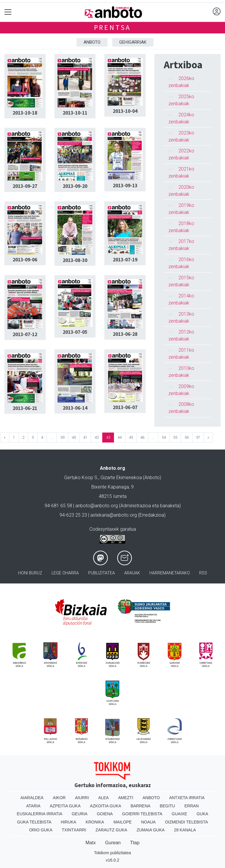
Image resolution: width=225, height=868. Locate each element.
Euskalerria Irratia (39, 814)
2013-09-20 (75, 186)
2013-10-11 (75, 113)
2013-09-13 (125, 185)
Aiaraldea (32, 798)
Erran (191, 806)
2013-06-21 (25, 408)
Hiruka (68, 822)
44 (120, 437)
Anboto (92, 42)
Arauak (132, 573)
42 (97, 437)
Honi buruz (30, 573)
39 (62, 437)
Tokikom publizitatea (112, 853)
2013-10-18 (25, 113)
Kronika (95, 822)
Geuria (80, 814)
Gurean (113, 843)
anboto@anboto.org (97, 506)
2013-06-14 (75, 408)
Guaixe (179, 814)
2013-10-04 (125, 111)
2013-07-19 (125, 260)
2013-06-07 (125, 407)
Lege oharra (65, 573)
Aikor (59, 798)
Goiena (105, 814)
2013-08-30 (75, 260)
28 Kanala (185, 830)
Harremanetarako (170, 573)
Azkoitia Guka (106, 806)
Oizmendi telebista (186, 822)
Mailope (122, 822)
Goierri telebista (142, 814)
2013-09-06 (25, 260)
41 (85, 437)
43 (108, 437)
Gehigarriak (133, 42)
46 (142, 437)
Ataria (34, 806)
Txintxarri (74, 830)
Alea (103, 798)
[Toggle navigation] (8, 12)
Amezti (126, 798)
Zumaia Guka (151, 830)
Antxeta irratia (187, 798)
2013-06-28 (125, 334)
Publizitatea (102, 573)
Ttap (135, 843)
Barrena (141, 806)
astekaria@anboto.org (114, 515)
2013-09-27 (25, 186)
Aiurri (82, 798)
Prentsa (113, 27)
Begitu (167, 806)
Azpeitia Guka (65, 806)
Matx (91, 843)
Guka (202, 814)
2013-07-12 (25, 334)
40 (74, 437)
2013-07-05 (75, 332)
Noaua (148, 822)
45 (131, 437)
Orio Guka (41, 830)
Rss (203, 573)
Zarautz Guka (111, 830)
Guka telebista (34, 822)
